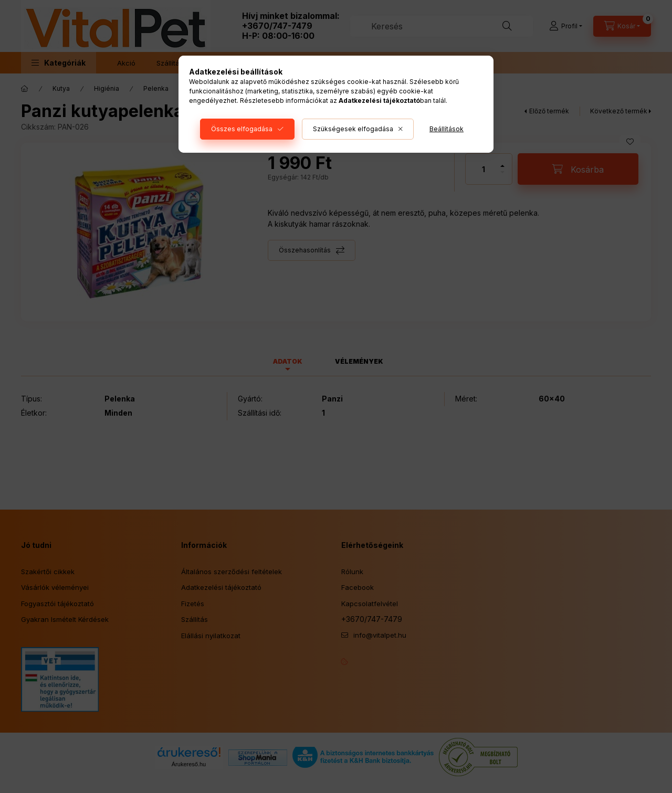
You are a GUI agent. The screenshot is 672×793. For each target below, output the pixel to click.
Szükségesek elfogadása (353, 129)
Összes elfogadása (242, 129)
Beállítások (447, 129)
